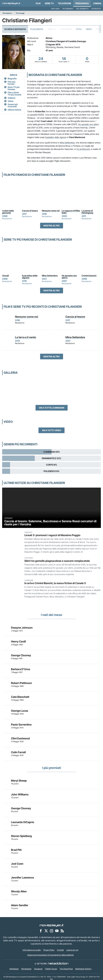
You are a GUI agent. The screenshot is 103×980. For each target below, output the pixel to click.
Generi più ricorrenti (13, 105)
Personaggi (20, 13)
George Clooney (21, 655)
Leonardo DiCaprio (23, 822)
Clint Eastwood (20, 738)
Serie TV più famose (14, 88)
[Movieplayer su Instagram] (51, 931)
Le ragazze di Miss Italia (71, 212)
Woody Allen (19, 891)
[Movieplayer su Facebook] (41, 931)
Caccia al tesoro (30, 211)
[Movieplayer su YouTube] (57, 931)
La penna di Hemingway (87, 212)
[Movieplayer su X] (46, 931)
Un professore (83, 149)
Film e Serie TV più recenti (14, 94)
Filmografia (37, 29)
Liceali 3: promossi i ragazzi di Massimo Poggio (52, 535)
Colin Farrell (18, 752)
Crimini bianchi (89, 276)
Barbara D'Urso (21, 669)
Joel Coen (17, 864)
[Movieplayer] (51, 925)
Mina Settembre (67, 143)
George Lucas (20, 711)
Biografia (12, 79)
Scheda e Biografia (15, 29)
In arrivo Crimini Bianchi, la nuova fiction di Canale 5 (55, 583)
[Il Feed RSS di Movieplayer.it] (62, 931)
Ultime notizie (14, 110)
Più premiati (68, 9)
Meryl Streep (19, 781)
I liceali (5, 276)
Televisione (65, 3)
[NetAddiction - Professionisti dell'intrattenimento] (58, 964)
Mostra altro (52, 226)
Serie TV (49, 3)
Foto (79, 29)
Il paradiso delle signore (56, 137)
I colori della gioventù (8, 212)
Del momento (82, 9)
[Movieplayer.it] (11, 3)
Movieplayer (7, 13)
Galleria (11, 98)
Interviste (96, 9)
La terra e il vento (26, 337)
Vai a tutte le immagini (52, 408)
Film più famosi (11, 83)
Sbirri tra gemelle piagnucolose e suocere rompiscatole (57, 561)
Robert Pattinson (21, 683)
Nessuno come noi (51, 211)
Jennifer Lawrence (22, 878)
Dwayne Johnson (22, 628)
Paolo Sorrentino (21, 725)
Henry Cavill (18, 642)
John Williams (20, 794)
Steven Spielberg (21, 836)
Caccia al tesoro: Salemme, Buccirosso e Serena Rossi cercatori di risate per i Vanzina (50, 523)
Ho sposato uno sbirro (89, 124)
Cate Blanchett (20, 697)
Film (38, 3)
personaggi (82, 3)
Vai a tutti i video (51, 430)
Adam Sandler (20, 905)
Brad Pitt (16, 850)
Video (89, 29)
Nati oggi (55, 9)
